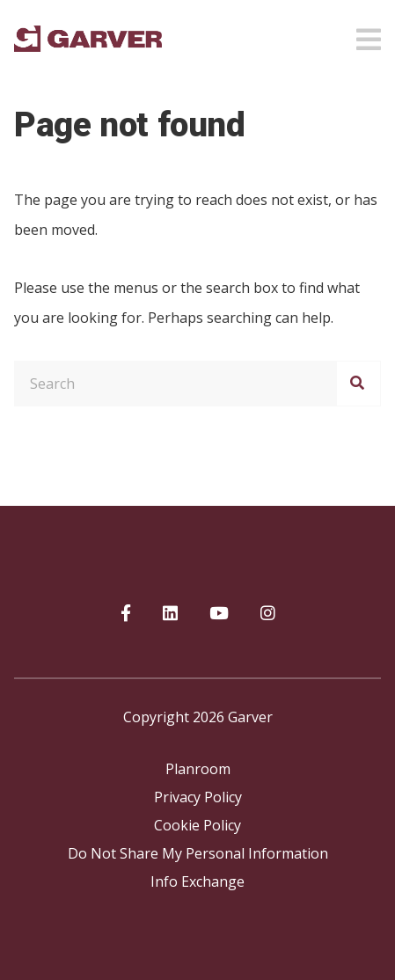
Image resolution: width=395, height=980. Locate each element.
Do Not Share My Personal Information (198, 853)
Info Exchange (197, 881)
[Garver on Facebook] (126, 614)
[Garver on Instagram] (268, 614)
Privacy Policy (198, 797)
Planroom (198, 769)
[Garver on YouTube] (219, 614)
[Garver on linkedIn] (170, 614)
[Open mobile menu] (369, 34)
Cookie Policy (197, 825)
